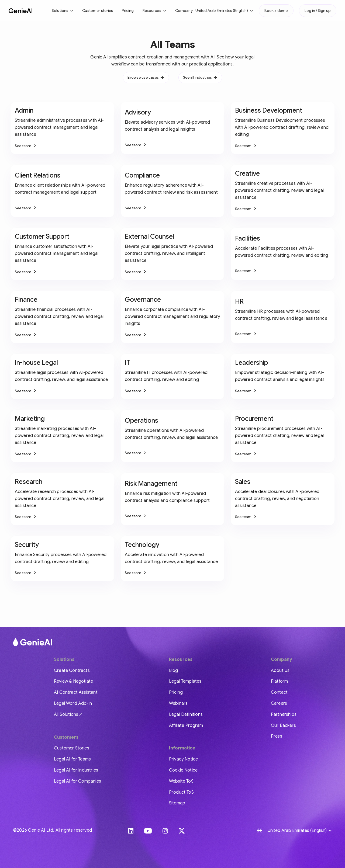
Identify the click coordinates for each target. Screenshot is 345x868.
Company (184, 11)
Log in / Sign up (318, 11)
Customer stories (98, 11)
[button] (63, 11)
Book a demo (276, 11)
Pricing (128, 11)
